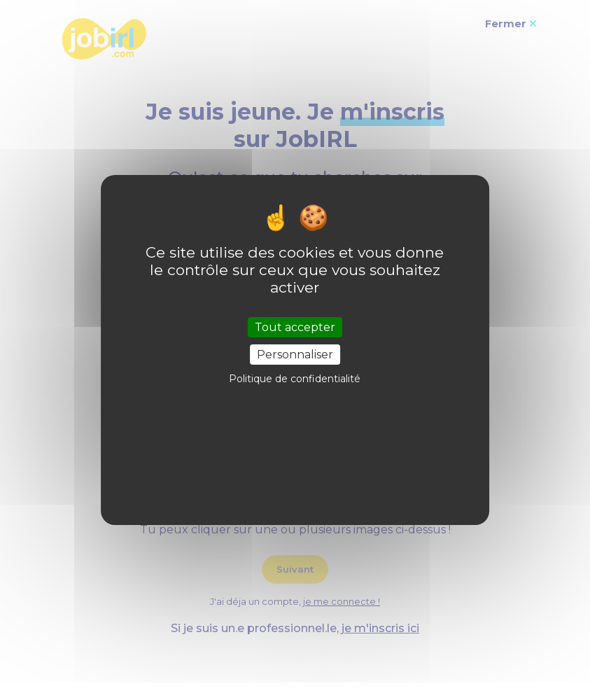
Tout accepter (295, 327)
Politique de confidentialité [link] (295, 379)
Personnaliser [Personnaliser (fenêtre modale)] (295, 355)
